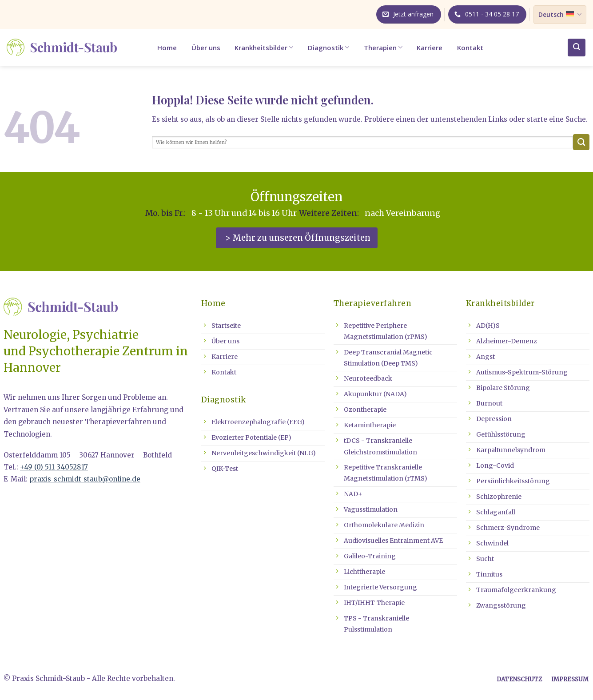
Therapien (383, 48)
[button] (577, 48)
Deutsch (560, 15)
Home (167, 48)
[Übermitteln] (581, 142)
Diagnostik (328, 48)
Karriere (430, 48)
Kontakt (470, 48)
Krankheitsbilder (264, 48)
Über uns (206, 48)
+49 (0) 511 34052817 (54, 467)
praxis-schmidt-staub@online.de (85, 479)
